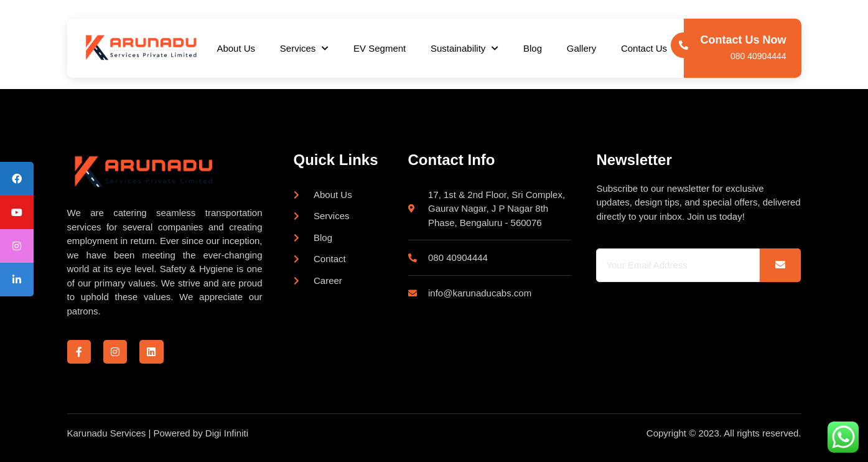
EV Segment (380, 48)
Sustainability (464, 48)
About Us (236, 48)
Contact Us (645, 48)
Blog (533, 48)
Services (304, 48)
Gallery (582, 48)
